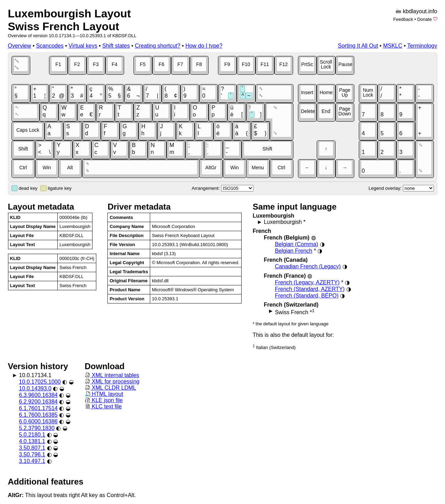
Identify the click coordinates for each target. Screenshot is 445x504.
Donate (424, 19)
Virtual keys (83, 46)
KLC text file (103, 407)
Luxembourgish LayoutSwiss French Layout (70, 20)
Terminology (422, 46)
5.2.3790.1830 (37, 428)
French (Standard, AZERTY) (310, 289)
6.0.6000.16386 (38, 421)
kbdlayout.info (420, 11)
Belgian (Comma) (297, 244)
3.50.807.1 (32, 448)
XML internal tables (112, 375)
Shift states (116, 46)
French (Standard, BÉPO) (307, 296)
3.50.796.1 (32, 454)
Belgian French (294, 251)
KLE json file (104, 400)
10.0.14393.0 (35, 388)
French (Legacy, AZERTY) (307, 282)
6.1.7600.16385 (38, 415)
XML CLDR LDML (111, 388)
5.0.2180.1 (32, 435)
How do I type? (204, 46)
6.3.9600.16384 (38, 395)
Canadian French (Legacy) (308, 266)
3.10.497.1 (32, 461)
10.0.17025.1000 (40, 382)
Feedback (403, 19)
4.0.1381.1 (32, 441)
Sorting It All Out (358, 46)
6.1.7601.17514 (38, 408)
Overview (20, 46)
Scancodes (50, 46)
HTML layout (104, 394)
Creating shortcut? (158, 46)
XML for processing (112, 381)
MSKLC (393, 46)
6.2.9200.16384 (38, 402)
